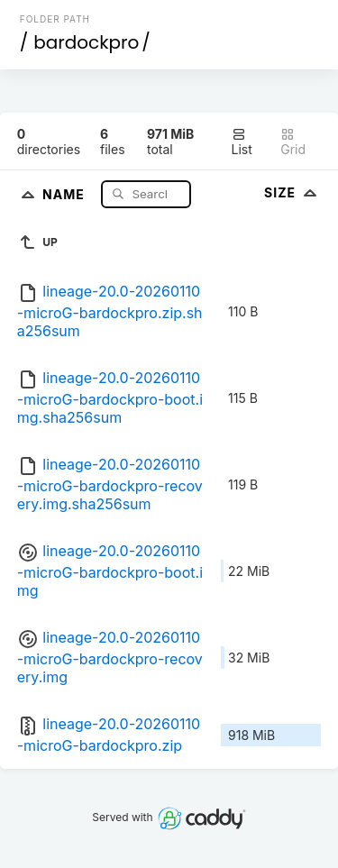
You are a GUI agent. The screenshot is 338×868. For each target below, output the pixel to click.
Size (292, 192)
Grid (293, 142)
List (242, 142)
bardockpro (86, 42)
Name (65, 193)
